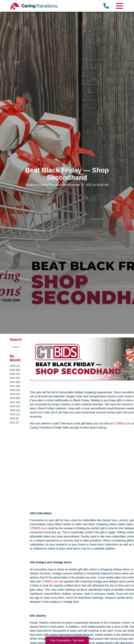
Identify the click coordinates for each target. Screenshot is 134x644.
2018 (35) (15, 398)
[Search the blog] (16, 347)
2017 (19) (15, 402)
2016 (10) (15, 406)
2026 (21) (15, 366)
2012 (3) (14, 422)
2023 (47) (15, 378)
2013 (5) (14, 418)
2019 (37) (15, 394)
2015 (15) (15, 410)
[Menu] (119, 6)
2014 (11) (15, 414)
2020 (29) (15, 390)
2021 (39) (15, 386)
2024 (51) (15, 374)
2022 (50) (15, 382)
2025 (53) (15, 370)
